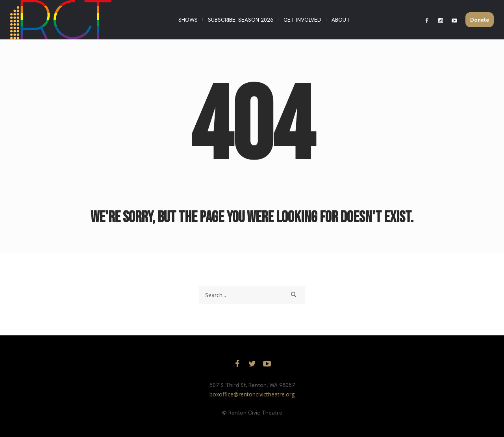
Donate (480, 20)
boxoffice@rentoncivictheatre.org (252, 394)
